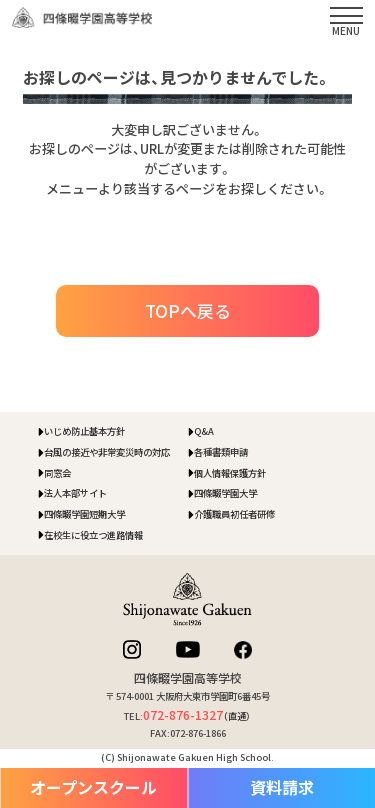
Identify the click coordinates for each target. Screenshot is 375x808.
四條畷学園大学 (225, 493)
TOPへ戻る (188, 310)
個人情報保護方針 (230, 473)
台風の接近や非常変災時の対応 (107, 452)
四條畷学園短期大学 (84, 514)
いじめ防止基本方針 (84, 431)
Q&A (204, 431)
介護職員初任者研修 (234, 514)
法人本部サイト (75, 493)
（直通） (197, 716)
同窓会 (57, 473)
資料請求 (282, 787)
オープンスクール (93, 787)
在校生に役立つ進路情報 (93, 535)
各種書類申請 (221, 452)
